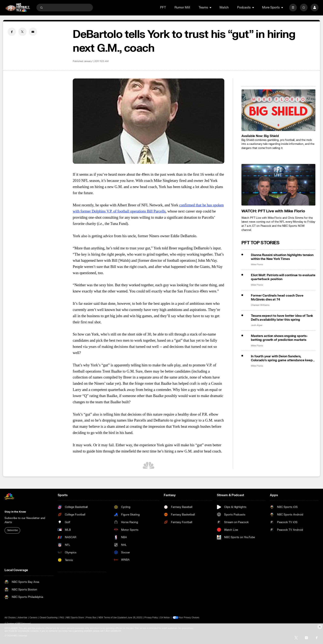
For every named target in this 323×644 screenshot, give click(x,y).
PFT (163, 8)
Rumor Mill (182, 8)
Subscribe (12, 530)
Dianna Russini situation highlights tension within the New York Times (282, 257)
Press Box (91, 618)
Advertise (23, 618)
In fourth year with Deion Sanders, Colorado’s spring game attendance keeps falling (283, 358)
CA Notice (165, 618)
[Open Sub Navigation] (211, 8)
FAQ (62, 618)
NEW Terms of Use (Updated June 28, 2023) (120, 618)
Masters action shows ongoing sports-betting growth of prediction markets (279, 338)
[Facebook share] (12, 32)
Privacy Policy (151, 618)
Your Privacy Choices (189, 618)
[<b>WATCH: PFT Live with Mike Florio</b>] (278, 185)
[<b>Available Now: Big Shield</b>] (278, 110)
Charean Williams (260, 305)
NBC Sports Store (75, 618)
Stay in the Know (15, 512)
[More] (293, 8)
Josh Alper (257, 325)
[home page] (18, 8)
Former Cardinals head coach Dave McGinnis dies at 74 (277, 298)
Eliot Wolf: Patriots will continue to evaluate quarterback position (283, 277)
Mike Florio (257, 265)
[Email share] (33, 32)
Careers (33, 618)
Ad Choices (10, 618)
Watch (224, 8)
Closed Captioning (49, 618)
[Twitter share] (22, 32)
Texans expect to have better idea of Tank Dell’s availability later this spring (282, 318)
